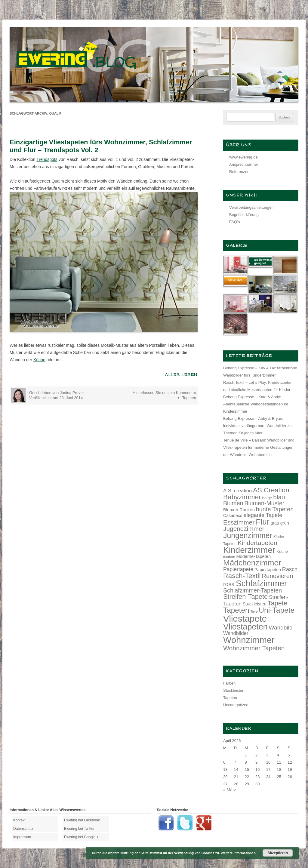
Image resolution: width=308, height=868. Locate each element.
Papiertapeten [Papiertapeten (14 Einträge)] (268, 570)
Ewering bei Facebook (82, 820)
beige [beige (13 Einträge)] (267, 498)
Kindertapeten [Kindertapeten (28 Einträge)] (257, 543)
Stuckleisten (234, 690)
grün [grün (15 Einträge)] (285, 523)
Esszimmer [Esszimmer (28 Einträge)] (239, 522)
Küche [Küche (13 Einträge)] (282, 551)
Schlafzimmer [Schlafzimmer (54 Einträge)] (261, 583)
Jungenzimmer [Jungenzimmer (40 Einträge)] (248, 536)
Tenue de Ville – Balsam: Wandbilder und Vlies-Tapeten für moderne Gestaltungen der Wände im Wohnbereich (259, 447)
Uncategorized (236, 705)
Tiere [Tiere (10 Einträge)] (254, 611)
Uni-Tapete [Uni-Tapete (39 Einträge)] (277, 610)
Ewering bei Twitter (79, 829)
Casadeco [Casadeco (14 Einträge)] (233, 516)
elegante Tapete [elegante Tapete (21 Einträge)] (263, 515)
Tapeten (189, 398)
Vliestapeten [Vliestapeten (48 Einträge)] (245, 627)
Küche (39, 360)
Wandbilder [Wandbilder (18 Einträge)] (236, 633)
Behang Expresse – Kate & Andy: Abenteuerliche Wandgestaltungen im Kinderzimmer (256, 404)
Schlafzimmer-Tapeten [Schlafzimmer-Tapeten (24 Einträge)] (253, 590)
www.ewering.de (243, 157)
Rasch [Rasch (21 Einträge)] (290, 569)
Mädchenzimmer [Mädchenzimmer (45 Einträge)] (252, 563)
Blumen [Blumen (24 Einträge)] (233, 503)
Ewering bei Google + (81, 837)
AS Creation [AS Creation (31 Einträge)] (271, 490)
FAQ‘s (234, 222)
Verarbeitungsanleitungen (251, 207)
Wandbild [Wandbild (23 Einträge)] (281, 628)
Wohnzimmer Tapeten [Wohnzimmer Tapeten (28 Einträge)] (254, 648)
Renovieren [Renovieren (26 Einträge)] (277, 576)
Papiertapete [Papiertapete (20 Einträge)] (238, 569)
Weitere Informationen (238, 853)
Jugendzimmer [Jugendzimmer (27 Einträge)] (244, 529)
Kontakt (19, 820)
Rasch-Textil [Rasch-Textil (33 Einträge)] (242, 576)
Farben (229, 683)
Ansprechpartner (244, 164)
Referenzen (239, 172)
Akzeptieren (278, 853)
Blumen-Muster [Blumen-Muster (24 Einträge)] (264, 503)
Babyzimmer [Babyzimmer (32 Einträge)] (242, 497)
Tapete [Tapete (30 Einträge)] (278, 603)
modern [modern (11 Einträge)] (229, 557)
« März (230, 790)
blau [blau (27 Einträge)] (279, 497)
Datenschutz (23, 829)
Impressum (22, 837)
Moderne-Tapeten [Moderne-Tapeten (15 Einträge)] (253, 556)
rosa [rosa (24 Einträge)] (229, 584)
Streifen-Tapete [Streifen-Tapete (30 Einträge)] (245, 597)
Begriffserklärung (244, 215)
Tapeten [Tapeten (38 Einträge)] (236, 610)
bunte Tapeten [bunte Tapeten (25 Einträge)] (275, 509)
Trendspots (47, 159)
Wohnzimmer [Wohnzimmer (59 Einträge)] (249, 640)
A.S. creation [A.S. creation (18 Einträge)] (237, 491)
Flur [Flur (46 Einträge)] (262, 522)
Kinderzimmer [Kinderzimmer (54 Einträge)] (249, 550)
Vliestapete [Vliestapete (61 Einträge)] (245, 619)
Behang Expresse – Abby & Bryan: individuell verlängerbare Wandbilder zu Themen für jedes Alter (257, 426)
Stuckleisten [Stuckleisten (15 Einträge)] (255, 604)
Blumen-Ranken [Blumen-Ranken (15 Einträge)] (239, 510)
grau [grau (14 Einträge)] (275, 523)
